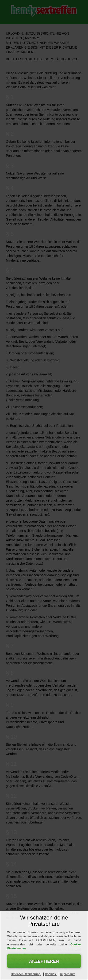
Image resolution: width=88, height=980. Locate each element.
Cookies (51, 974)
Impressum (68, 974)
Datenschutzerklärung (26, 974)
